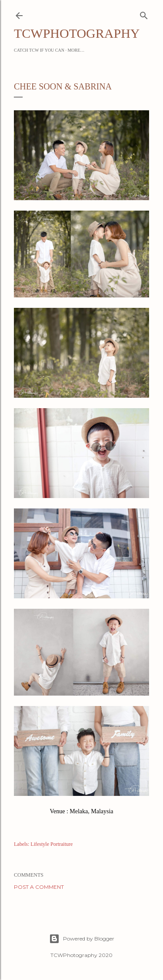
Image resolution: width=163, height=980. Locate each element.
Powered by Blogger (82, 939)
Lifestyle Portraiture (52, 844)
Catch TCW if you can (39, 50)
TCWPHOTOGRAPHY (77, 33)
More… (76, 50)
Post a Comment (39, 887)
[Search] (144, 14)
